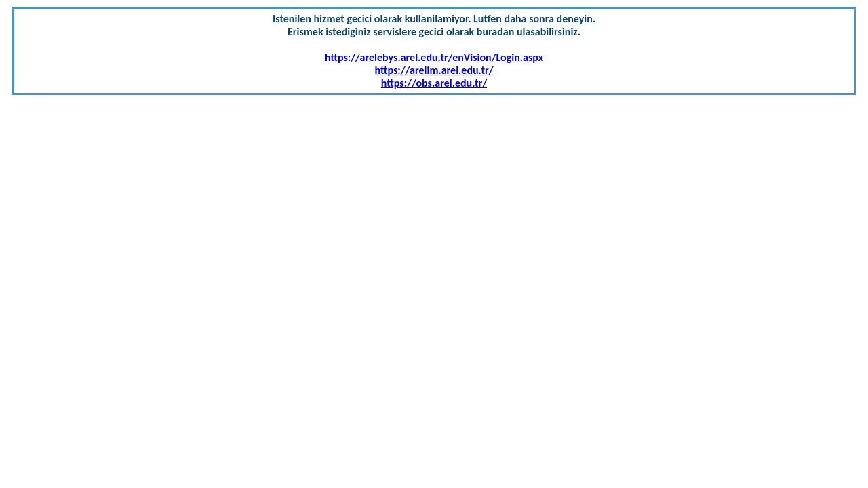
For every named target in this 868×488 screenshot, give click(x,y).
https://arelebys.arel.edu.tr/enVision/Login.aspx (434, 57)
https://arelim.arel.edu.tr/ (434, 70)
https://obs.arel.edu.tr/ (434, 83)
